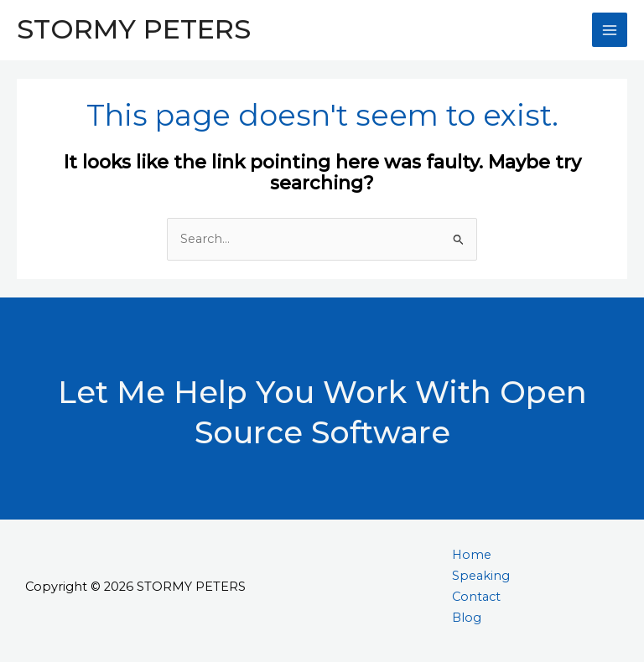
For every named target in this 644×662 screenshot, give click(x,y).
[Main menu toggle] (610, 30)
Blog (467, 618)
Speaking (481, 576)
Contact (476, 597)
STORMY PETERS (134, 29)
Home (472, 555)
